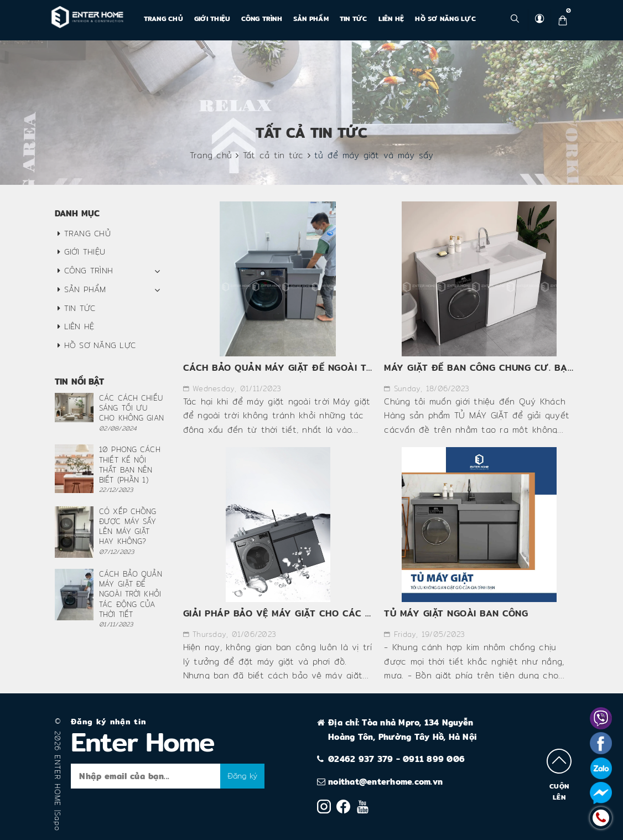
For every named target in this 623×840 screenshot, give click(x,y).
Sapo (58, 821)
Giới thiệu (212, 19)
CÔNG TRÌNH (262, 19)
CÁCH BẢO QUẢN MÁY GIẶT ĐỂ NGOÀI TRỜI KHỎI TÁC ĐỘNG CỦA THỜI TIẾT (357, 368)
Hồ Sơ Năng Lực (445, 19)
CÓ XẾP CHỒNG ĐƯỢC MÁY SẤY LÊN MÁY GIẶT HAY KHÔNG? (128, 527)
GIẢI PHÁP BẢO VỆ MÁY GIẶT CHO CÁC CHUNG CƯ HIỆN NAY (323, 613)
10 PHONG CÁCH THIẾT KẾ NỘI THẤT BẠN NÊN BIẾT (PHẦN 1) (130, 465)
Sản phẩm (311, 19)
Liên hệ (391, 19)
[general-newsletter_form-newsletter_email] (146, 776)
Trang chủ (163, 19)
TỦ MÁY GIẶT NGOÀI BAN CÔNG (456, 613)
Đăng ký (242, 776)
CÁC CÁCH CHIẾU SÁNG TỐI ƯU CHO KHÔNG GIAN (131, 408)
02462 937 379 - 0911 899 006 (396, 759)
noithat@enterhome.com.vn (385, 782)
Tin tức (354, 19)
